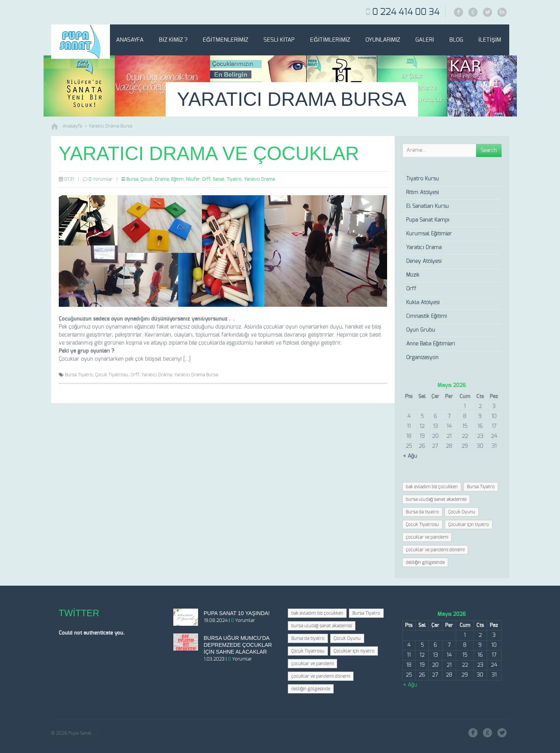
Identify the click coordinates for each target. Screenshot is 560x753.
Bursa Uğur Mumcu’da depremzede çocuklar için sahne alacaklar (238, 645)
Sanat (219, 179)
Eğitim (178, 179)
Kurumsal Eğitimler (429, 234)
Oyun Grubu (421, 330)
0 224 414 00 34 (406, 12)
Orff (206, 179)
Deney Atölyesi (424, 261)
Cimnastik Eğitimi (427, 316)
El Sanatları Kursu (428, 206)
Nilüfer (193, 179)
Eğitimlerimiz (330, 40)
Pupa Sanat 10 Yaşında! (237, 613)
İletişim (490, 40)
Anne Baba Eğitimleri (431, 344)
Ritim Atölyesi (423, 193)
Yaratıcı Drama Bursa (111, 126)
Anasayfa (130, 40)
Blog (456, 40)
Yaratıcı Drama (259, 179)
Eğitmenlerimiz (225, 40)
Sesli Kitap (279, 40)
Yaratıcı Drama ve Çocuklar (209, 154)
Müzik (413, 275)
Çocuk (147, 179)
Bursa (132, 179)
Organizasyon (422, 358)
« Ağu (410, 456)
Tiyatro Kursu (423, 179)
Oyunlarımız (383, 40)
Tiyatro (234, 179)
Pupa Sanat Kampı (428, 220)
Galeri (425, 40)
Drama (162, 179)
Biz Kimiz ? (173, 40)
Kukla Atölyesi (423, 303)
